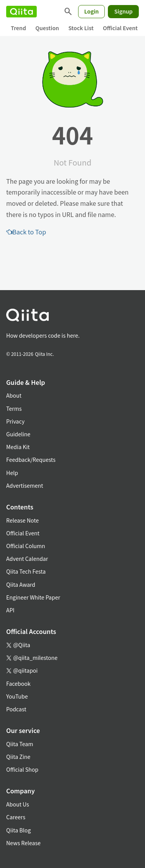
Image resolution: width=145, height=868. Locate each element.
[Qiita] (21, 12)
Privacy (15, 421)
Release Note (22, 520)
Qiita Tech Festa (26, 571)
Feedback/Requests (31, 460)
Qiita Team (20, 744)
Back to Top (26, 232)
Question (47, 28)
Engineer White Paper (33, 597)
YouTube (17, 696)
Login (92, 11)
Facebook (18, 683)
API (10, 610)
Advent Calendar (27, 559)
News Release (23, 843)
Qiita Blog (19, 830)
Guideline (18, 434)
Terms (14, 408)
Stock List (81, 28)
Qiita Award (21, 584)
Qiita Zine (18, 757)
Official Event (120, 28)
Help (12, 473)
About (14, 395)
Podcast (16, 709)
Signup (123, 11)
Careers (16, 817)
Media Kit (18, 447)
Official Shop (22, 769)
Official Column (26, 546)
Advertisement (25, 485)
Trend (18, 28)
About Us (18, 804)
